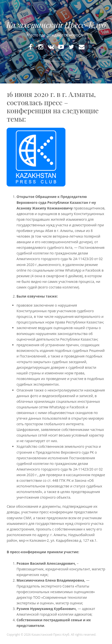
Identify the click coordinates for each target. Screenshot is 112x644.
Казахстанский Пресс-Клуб (56, 25)
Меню (56, 58)
